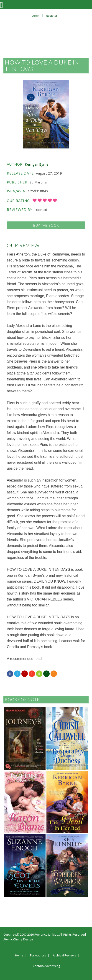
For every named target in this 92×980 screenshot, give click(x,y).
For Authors (38, 956)
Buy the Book (46, 225)
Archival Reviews (64, 956)
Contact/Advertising (46, 966)
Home (19, 956)
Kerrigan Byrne (37, 164)
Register (52, 16)
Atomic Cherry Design (18, 939)
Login (36, 16)
